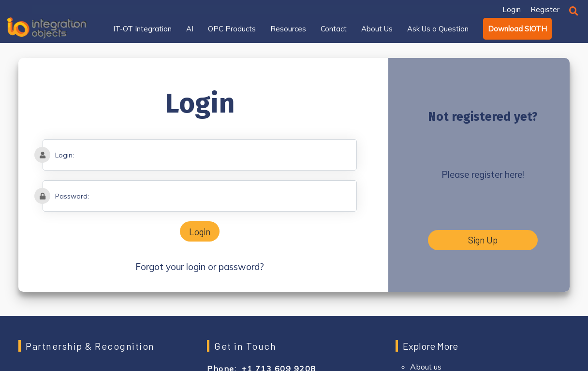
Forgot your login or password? (200, 267)
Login (200, 232)
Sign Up (483, 240)
